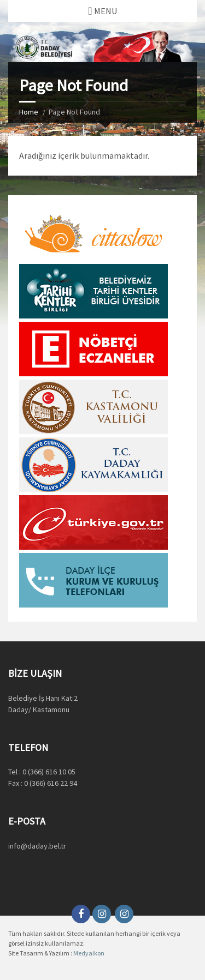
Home (29, 112)
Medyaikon (89, 953)
